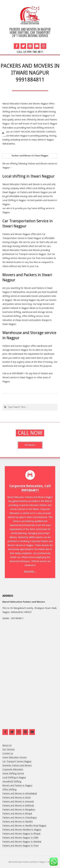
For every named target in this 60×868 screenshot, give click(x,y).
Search (3, 404)
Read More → (30, 572)
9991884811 (30, 445)
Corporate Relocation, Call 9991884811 (30, 488)
